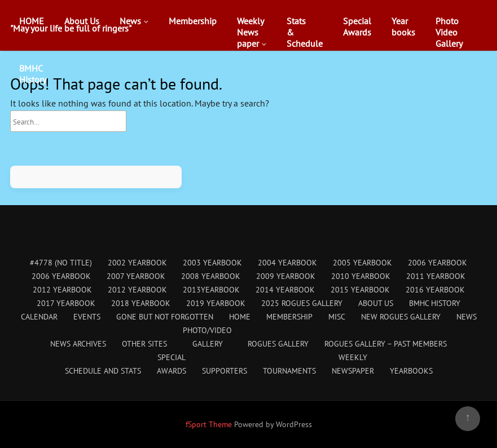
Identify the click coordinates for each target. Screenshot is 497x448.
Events (87, 317)
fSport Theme (210, 424)
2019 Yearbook (216, 303)
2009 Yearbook (286, 276)
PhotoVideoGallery (449, 32)
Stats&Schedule (305, 32)
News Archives (78, 344)
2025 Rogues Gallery (302, 303)
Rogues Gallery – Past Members (386, 344)
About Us (82, 21)
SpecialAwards (357, 26)
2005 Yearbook (362, 263)
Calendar (39, 317)
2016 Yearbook (435, 290)
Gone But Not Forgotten (165, 317)
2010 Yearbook (361, 276)
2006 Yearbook (437, 263)
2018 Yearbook (141, 303)
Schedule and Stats (103, 371)
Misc (337, 317)
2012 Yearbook (62, 290)
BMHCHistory (33, 74)
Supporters (225, 371)
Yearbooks (403, 26)
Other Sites (144, 344)
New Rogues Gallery (401, 317)
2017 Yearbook (66, 303)
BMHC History (435, 303)
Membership (193, 21)
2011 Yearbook (436, 276)
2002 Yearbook (137, 263)
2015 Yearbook (360, 290)
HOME (32, 21)
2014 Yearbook (285, 290)
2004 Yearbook (287, 263)
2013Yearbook (211, 290)
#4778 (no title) (61, 263)
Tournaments (289, 371)
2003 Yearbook (212, 263)
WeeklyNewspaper (250, 32)
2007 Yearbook (136, 276)
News (130, 21)
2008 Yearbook (211, 276)
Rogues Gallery (278, 344)
